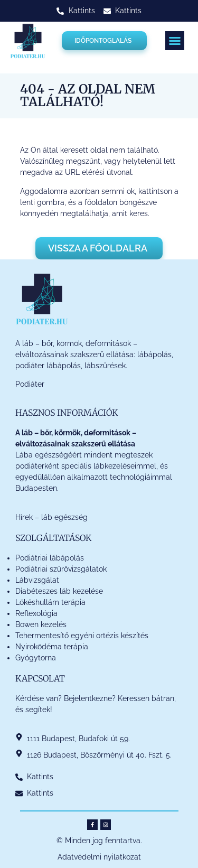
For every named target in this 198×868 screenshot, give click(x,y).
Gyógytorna (36, 658)
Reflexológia (36, 613)
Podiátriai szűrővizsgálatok (61, 569)
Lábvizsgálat (38, 580)
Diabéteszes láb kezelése (59, 591)
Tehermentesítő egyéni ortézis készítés (82, 636)
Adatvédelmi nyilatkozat (99, 857)
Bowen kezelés (41, 624)
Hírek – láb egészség (51, 517)
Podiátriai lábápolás (50, 558)
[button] (175, 41)
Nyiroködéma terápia (52, 647)
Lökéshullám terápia (50, 602)
